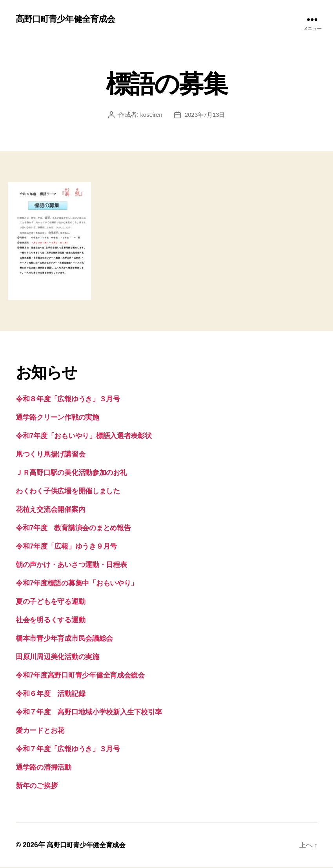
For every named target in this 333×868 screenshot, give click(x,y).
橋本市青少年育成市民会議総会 (64, 639)
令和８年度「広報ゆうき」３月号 (68, 400)
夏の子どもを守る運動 (50, 602)
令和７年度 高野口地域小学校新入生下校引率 (89, 713)
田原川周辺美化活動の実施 (57, 658)
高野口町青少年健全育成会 (70, 20)
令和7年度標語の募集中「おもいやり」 (77, 584)
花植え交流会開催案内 (50, 510)
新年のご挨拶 (36, 786)
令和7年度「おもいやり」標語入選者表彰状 (84, 437)
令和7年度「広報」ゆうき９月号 (66, 547)
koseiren (150, 115)
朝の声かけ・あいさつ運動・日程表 (71, 565)
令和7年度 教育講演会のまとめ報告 (73, 529)
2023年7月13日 (205, 115)
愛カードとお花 (40, 731)
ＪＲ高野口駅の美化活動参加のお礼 (71, 473)
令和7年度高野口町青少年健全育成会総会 (80, 676)
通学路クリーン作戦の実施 (57, 418)
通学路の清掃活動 (44, 768)
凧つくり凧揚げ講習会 (50, 455)
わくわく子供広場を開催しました (68, 492)
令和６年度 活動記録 (50, 694)
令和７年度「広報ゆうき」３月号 (68, 750)
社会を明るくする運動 (50, 621)
